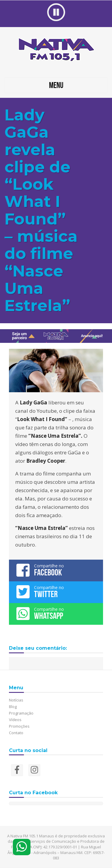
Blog (13, 707)
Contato (16, 733)
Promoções (19, 726)
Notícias (16, 700)
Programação (21, 713)
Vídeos (15, 720)
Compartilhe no (56, 570)
